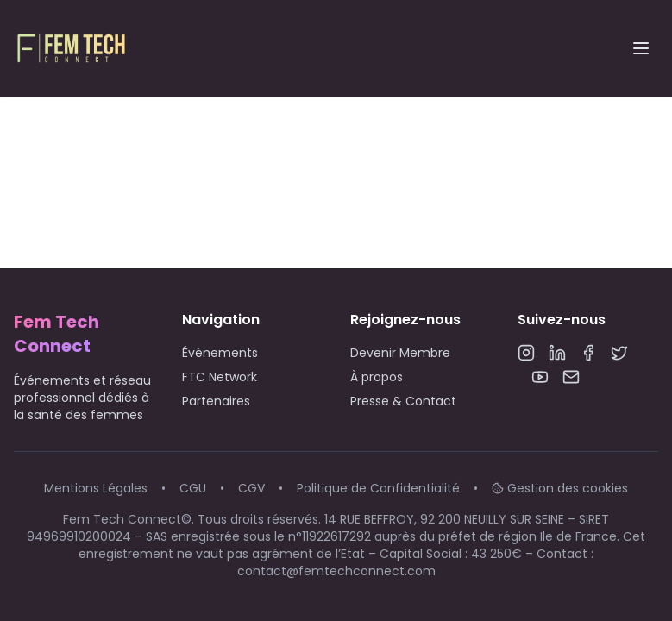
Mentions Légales (96, 488)
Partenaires (216, 401)
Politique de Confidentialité (378, 488)
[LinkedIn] (557, 353)
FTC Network (220, 377)
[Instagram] (526, 353)
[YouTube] (540, 377)
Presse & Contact (403, 401)
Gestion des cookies (560, 488)
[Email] (571, 377)
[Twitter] (619, 353)
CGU (193, 488)
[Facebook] (588, 353)
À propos (377, 377)
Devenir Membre (400, 353)
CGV (251, 488)
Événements (220, 353)
